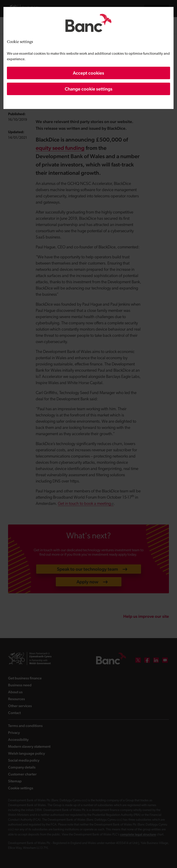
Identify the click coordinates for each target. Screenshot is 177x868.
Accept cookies (88, 73)
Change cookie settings (89, 89)
